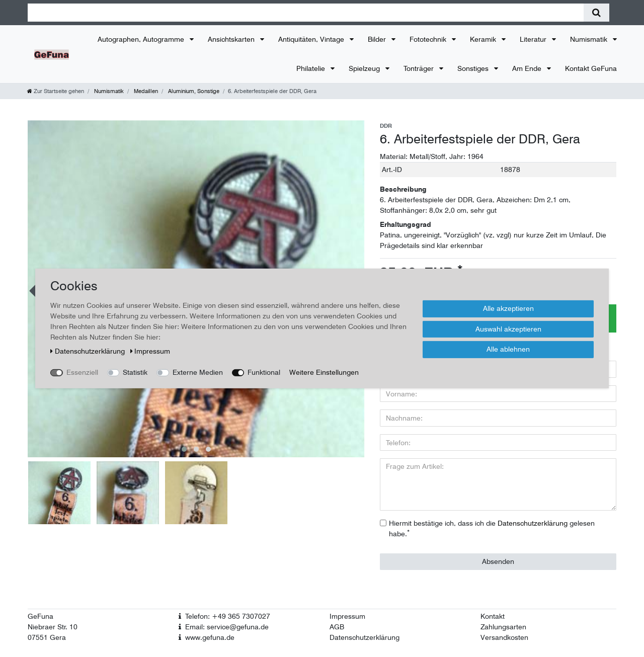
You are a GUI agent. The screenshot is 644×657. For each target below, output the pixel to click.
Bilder (378, 39)
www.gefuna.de (210, 637)
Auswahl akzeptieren (508, 328)
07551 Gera (47, 637)
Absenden (498, 561)
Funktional (264, 372)
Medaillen (145, 91)
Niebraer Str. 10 (53, 627)
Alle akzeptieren (508, 308)
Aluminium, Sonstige (193, 91)
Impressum (347, 616)
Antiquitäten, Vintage (312, 39)
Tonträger (420, 68)
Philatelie (312, 68)
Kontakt (493, 616)
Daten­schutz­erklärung (89, 351)
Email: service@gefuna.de (227, 627)
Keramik (484, 39)
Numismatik (590, 39)
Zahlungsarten (503, 627)
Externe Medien (198, 372)
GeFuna (41, 616)
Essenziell (82, 372)
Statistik (135, 372)
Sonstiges (474, 68)
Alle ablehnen (508, 349)
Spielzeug (365, 68)
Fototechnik (429, 39)
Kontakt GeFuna (591, 68)
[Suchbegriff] (306, 13)
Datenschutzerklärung (365, 637)
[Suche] (596, 13)
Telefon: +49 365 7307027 (228, 616)
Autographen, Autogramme (142, 39)
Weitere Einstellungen (324, 372)
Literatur (534, 39)
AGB (337, 627)
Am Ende (528, 68)
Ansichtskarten (232, 39)
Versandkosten (504, 637)
